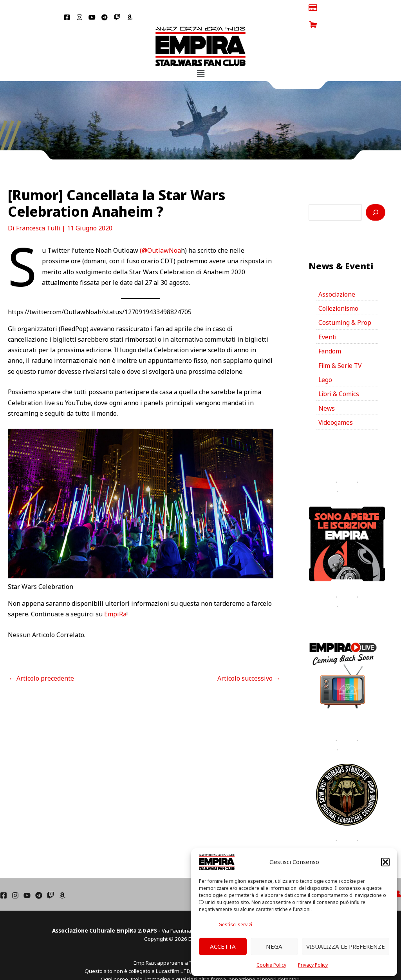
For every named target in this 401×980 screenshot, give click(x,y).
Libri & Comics (340, 379)
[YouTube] (27, 881)
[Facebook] (4, 881)
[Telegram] (39, 881)
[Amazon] (62, 881)
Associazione (337, 277)
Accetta (223, 946)
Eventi (328, 321)
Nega (274, 946)
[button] (385, 862)
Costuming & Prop (345, 306)
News (327, 393)
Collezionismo (339, 292)
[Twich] (51, 881)
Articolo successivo (249, 661)
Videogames (336, 408)
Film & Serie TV (341, 350)
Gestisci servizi (235, 925)
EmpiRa (115, 597)
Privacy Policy (313, 965)
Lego (325, 364)
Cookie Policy (271, 965)
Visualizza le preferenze (346, 946)
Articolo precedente (41, 661)
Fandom (330, 335)
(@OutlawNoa (160, 234)
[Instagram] (15, 881)
